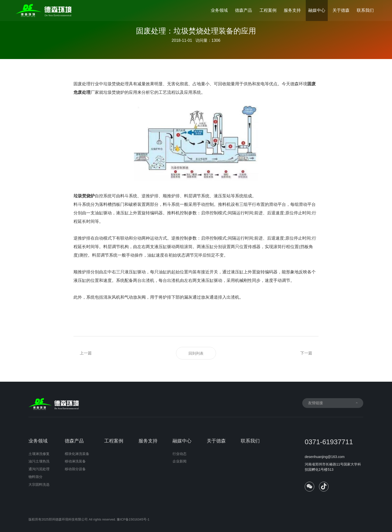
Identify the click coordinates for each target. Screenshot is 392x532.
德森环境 (299, 84)
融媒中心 (317, 10)
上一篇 (86, 353)
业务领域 (219, 10)
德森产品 (243, 10)
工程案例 (268, 10)
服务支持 (292, 10)
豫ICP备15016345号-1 (133, 522)
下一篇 (306, 353)
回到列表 (196, 353)
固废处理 (82, 84)
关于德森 (341, 10)
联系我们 (365, 10)
